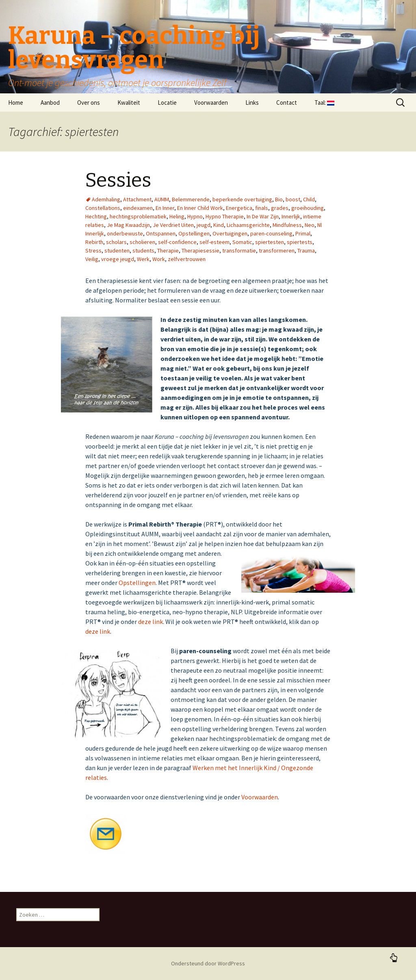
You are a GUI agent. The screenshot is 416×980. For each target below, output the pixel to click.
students (143, 250)
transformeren (277, 250)
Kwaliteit (129, 103)
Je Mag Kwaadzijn (128, 225)
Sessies (118, 180)
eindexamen (138, 208)
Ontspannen (161, 233)
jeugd (204, 225)
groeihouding (308, 208)
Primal (303, 233)
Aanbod (50, 103)
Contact (287, 103)
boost (293, 199)
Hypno (195, 216)
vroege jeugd (118, 259)
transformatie (239, 250)
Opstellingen (194, 233)
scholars (116, 242)
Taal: (324, 103)
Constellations (103, 208)
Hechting (96, 216)
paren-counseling (271, 233)
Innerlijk (291, 216)
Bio (279, 199)
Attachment (137, 199)
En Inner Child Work (200, 208)
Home (16, 103)
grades (280, 208)
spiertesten (270, 242)
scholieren (142, 242)
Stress (93, 250)
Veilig (92, 259)
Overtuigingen (230, 233)
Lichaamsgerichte (248, 225)
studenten (117, 250)
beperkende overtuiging (242, 199)
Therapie (168, 250)
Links (252, 103)
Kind (219, 225)
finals (262, 208)
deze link (151, 622)
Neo (310, 225)
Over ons (89, 103)
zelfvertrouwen (187, 259)
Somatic (242, 242)
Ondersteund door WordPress (208, 963)
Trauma (306, 250)
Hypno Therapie (225, 216)
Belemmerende (191, 199)
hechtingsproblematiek (138, 216)
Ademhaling (106, 199)
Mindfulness (287, 225)
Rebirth (94, 242)
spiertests (300, 242)
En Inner (165, 208)
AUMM (162, 199)
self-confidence (177, 242)
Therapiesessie (200, 250)
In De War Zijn (263, 216)
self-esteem (214, 242)
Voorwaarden (211, 103)
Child (309, 199)
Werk (143, 259)
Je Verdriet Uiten (173, 225)
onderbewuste (125, 233)
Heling (177, 216)
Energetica (239, 208)
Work (159, 259)
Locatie (167, 103)
